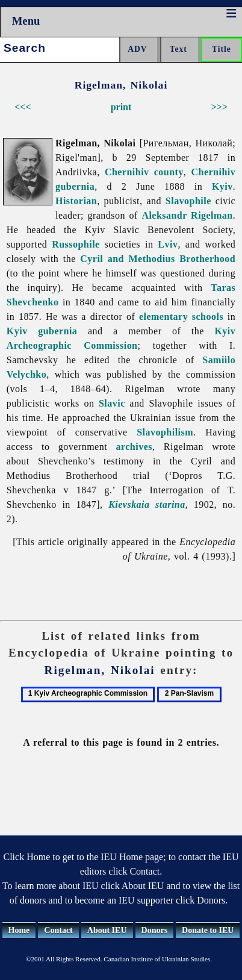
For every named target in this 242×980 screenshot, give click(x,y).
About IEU (107, 930)
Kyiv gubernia (42, 331)
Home (19, 930)
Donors (155, 930)
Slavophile (188, 201)
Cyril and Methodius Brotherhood (158, 259)
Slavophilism (165, 432)
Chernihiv (127, 172)
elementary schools (181, 317)
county (169, 172)
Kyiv (222, 186)
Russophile (76, 244)
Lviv (168, 244)
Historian (76, 201)
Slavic (112, 403)
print (121, 107)
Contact (58, 930)
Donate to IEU (208, 930)
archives (134, 447)
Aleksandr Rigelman (187, 215)
